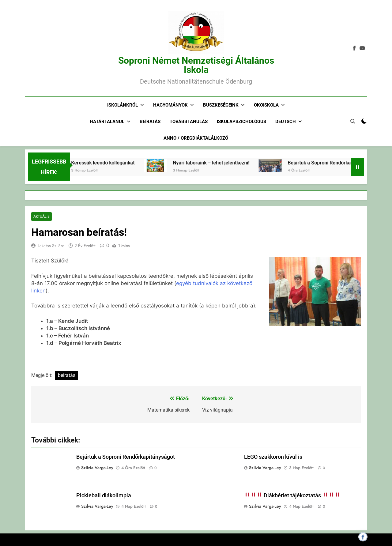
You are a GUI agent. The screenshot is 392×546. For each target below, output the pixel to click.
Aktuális (41, 217)
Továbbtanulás (189, 122)
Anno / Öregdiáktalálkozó (196, 138)
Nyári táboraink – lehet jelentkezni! (228, 163)
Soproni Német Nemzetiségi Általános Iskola (196, 65)
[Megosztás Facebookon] (363, 537)
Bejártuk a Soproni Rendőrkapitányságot (126, 457)
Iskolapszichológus (241, 122)
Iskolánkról (123, 105)
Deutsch (286, 122)
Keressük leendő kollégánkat (120, 163)
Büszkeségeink (221, 105)
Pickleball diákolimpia (104, 495)
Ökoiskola (266, 105)
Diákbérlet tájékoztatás (292, 495)
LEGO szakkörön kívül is (273, 457)
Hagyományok (170, 105)
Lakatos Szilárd (51, 246)
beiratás (67, 376)
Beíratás (150, 122)
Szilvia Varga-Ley (97, 468)
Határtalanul (107, 122)
